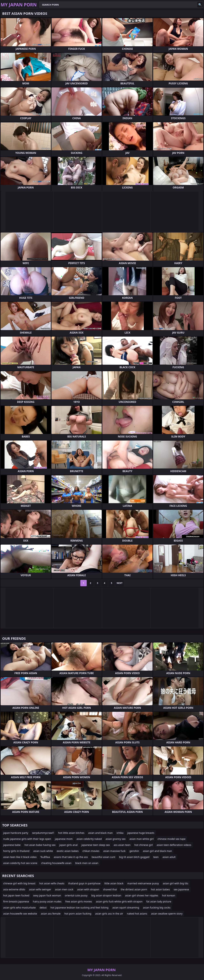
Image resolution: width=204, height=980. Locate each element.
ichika (120, 833)
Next (120, 583)
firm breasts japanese (16, 901)
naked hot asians (137, 914)
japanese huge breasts (141, 833)
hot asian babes (160, 889)
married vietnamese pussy (143, 883)
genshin (134, 851)
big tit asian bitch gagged (134, 857)
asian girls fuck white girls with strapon (119, 901)
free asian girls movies (79, 901)
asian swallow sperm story (167, 914)
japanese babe (12, 845)
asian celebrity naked (89, 839)
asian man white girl (142, 839)
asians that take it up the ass (71, 857)
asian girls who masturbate (19, 908)
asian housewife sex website (20, 914)
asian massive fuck (114, 851)
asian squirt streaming (126, 908)
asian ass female (51, 914)
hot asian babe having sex (40, 845)
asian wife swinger (40, 889)
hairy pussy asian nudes (47, 901)
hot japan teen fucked (16, 895)
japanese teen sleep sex (96, 845)
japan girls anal (68, 845)
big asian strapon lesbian (106, 895)
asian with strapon (88, 889)
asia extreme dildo (14, 889)
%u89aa (45, 857)
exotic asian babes (68, 851)
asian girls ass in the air (109, 914)
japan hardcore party (16, 833)
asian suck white (43, 851)
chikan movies (91, 851)
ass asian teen (122, 845)
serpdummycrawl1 (43, 833)
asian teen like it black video (20, 857)
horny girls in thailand (16, 851)
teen (156, 857)
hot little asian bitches (71, 833)
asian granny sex (116, 839)
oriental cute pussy (76, 895)
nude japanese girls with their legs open (27, 839)
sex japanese (181, 889)
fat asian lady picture (159, 901)
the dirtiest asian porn (134, 889)
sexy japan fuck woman (47, 895)
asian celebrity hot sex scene (20, 863)
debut (43, 908)
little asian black (114, 883)
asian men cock (64, 889)
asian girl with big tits (176, 883)
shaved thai (110, 889)
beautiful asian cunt (103, 857)
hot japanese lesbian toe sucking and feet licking (80, 908)
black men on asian (87, 863)
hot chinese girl (144, 845)
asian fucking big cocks (157, 908)
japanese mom (64, 839)
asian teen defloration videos (174, 845)
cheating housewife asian (56, 863)
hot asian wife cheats (52, 883)
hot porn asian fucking (78, 914)
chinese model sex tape (171, 839)
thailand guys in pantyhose (84, 883)
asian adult (169, 857)
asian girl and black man (157, 851)
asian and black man (100, 833)
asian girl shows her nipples (142, 895)
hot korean (169, 895)
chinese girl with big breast (19, 883)
